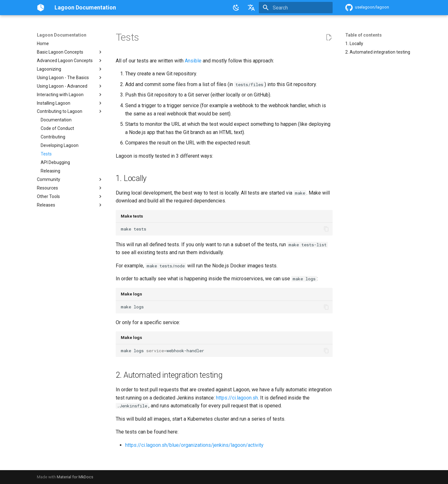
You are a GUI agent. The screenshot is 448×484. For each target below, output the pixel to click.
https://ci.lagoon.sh (237, 398)
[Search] (296, 8)
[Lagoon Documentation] (41, 8)
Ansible (193, 61)
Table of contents (364, 35)
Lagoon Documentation (62, 35)
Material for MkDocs (75, 477)
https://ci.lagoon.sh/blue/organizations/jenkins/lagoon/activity (194, 445)
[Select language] (251, 8)
